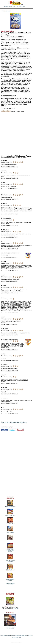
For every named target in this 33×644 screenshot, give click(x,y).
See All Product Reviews (10, 584)
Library (10, 6)
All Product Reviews (6, 11)
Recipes (6, 6)
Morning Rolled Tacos (10, 524)
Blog (14, 6)
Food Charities (15, 638)
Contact (9, 635)
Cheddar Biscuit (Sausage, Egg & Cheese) (10, 551)
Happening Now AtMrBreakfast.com (10, 594)
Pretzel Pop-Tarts (10, 532)
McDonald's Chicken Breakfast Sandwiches (10, 570)
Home (2, 635)
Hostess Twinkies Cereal (10, 515)
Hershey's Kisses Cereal (10, 541)
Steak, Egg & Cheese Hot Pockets (10, 561)
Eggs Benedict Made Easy (11, 606)
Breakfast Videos (10, 613)
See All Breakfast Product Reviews (14, 423)
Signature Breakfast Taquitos (10, 580)
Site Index (30, 635)
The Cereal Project (21, 6)
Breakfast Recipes (15, 635)
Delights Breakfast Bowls (10, 507)
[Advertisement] (16, 133)
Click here (16, 609)
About (5, 635)
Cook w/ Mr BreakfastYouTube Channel (10, 628)
